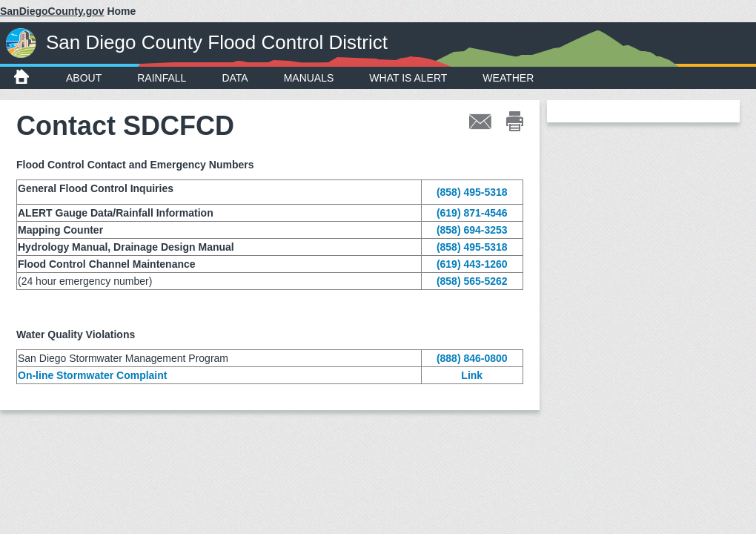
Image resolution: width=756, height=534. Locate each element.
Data (235, 78)
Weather (508, 78)
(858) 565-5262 (472, 281)
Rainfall (162, 78)
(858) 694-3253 (472, 230)
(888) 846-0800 (472, 358)
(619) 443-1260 (472, 264)
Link (472, 375)
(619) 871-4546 (472, 213)
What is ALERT (408, 78)
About (84, 78)
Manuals (309, 78)
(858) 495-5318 (472, 192)
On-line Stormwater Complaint (92, 375)
